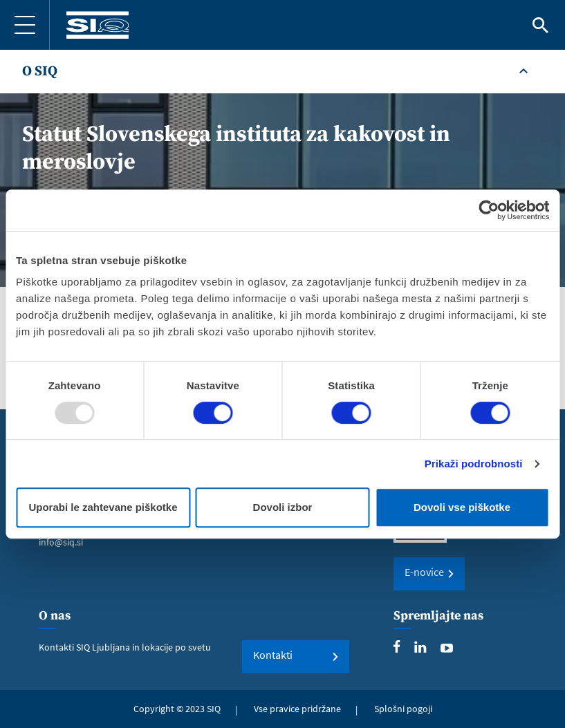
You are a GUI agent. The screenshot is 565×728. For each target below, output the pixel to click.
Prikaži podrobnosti (474, 464)
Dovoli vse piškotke (462, 507)
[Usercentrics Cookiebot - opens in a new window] (489, 210)
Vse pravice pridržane (297, 709)
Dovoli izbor (283, 507)
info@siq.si (61, 542)
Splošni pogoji (403, 709)
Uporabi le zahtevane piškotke (103, 507)
